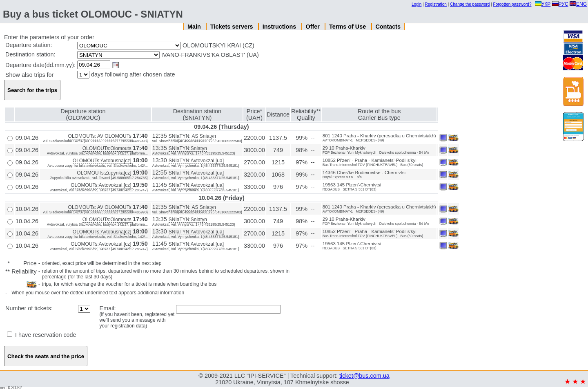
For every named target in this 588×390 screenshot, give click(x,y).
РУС (560, 4)
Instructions (280, 27)
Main (195, 27)
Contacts (388, 27)
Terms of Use (348, 27)
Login (416, 4)
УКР (543, 4)
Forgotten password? (512, 4)
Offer (313, 27)
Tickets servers (233, 27)
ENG (578, 4)
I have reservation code (42, 335)
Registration (436, 4)
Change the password (470, 4)
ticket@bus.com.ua (364, 376)
